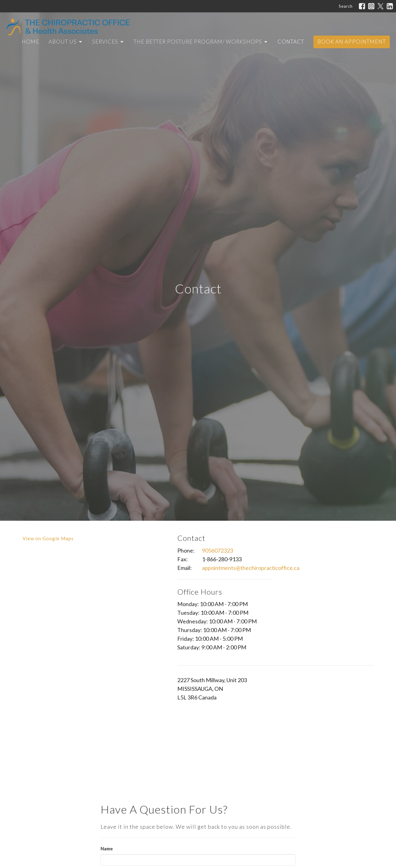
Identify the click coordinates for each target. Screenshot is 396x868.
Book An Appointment (352, 42)
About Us (66, 42)
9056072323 (217, 550)
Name (107, 849)
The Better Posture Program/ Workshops (201, 42)
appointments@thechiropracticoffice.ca (251, 568)
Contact (291, 42)
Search (346, 6)
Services (108, 42)
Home (30, 42)
